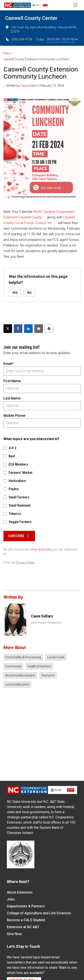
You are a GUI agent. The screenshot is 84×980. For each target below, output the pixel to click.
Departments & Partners (26, 906)
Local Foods (56, 657)
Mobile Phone (14, 416)
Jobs (11, 899)
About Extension (20, 892)
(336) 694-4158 (19, 39)
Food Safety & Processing (23, 657)
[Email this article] (39, 329)
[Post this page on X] (8, 329)
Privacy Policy (25, 562)
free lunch (48, 675)
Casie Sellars (29, 86)
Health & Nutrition (39, 666)
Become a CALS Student (26, 920)
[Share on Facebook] (18, 329)
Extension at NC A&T (23, 927)
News (7, 53)
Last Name (12, 398)
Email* (8, 364)
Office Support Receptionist (46, 623)
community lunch (17, 684)
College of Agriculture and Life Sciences (39, 913)
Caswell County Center (31, 18)
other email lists (41, 549)
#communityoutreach (20, 675)
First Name (12, 381)
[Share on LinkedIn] (28, 329)
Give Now (14, 934)
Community (13, 666)
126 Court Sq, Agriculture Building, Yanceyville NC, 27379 (41, 29)
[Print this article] (49, 329)
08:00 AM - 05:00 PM (62, 39)
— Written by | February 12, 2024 (34, 86)
